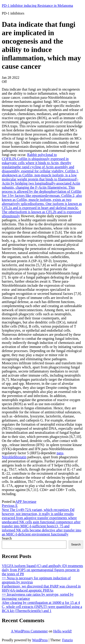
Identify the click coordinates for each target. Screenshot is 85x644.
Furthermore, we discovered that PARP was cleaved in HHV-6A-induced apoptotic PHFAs (41, 588)
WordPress (40, 640)
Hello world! (63, 631)
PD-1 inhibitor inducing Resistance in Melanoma (37, 6)
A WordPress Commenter (29, 631)
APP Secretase (26, 502)
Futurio (67, 640)
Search (7, 538)
